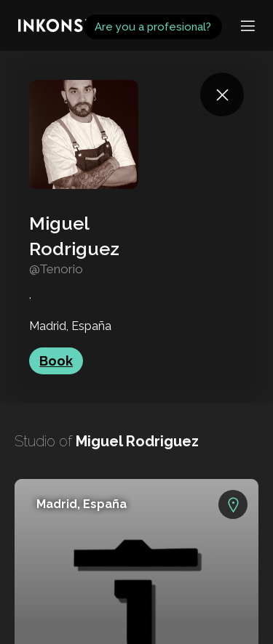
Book (56, 361)
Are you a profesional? (153, 27)
